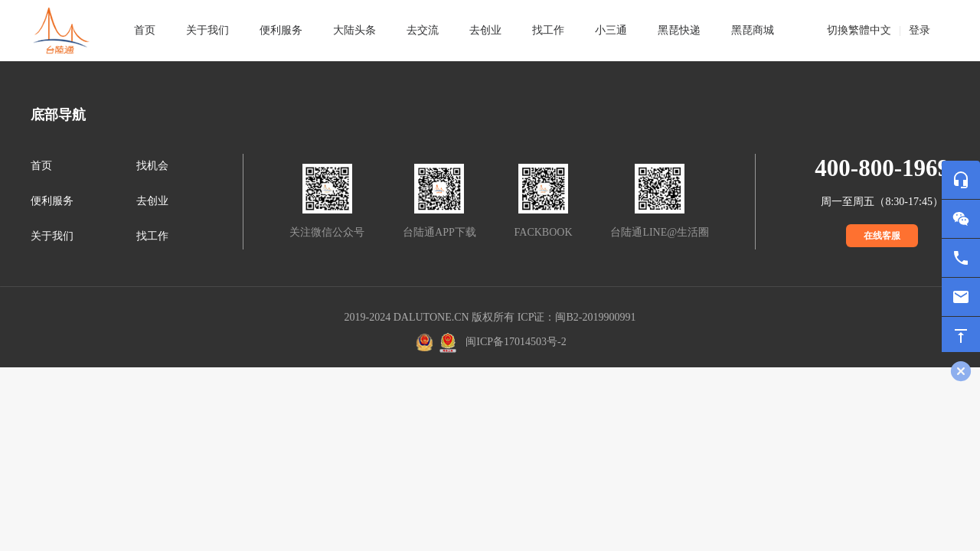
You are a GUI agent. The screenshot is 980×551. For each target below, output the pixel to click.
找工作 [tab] (548, 30)
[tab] (207, 31)
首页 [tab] (145, 30)
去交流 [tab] (423, 30)
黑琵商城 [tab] (753, 30)
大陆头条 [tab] (354, 30)
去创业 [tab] (485, 30)
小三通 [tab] (611, 30)
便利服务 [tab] (281, 30)
